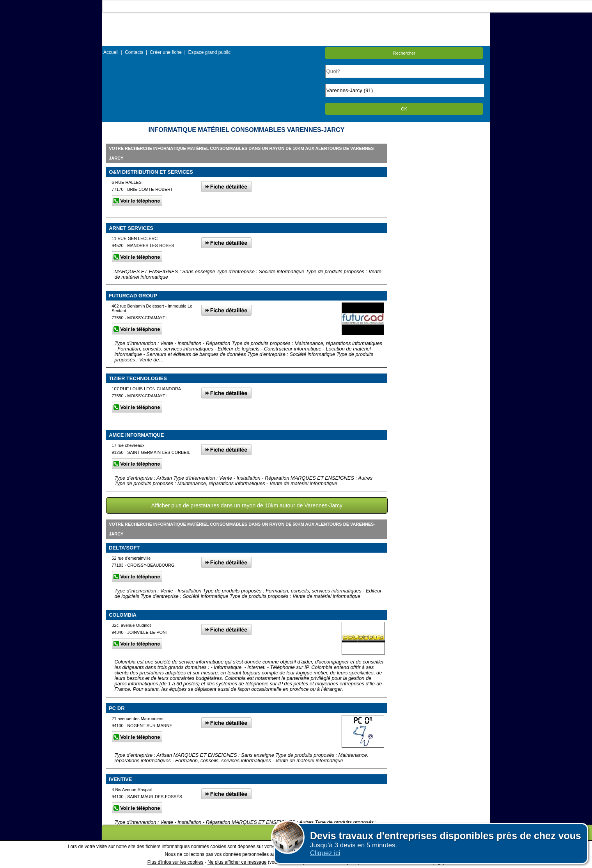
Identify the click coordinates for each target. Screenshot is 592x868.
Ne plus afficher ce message (237, 862)
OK (404, 109)
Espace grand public (209, 52)
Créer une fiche (166, 52)
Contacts (134, 52)
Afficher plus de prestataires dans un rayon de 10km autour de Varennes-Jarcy (247, 505)
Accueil (111, 52)
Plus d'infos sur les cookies (175, 862)
